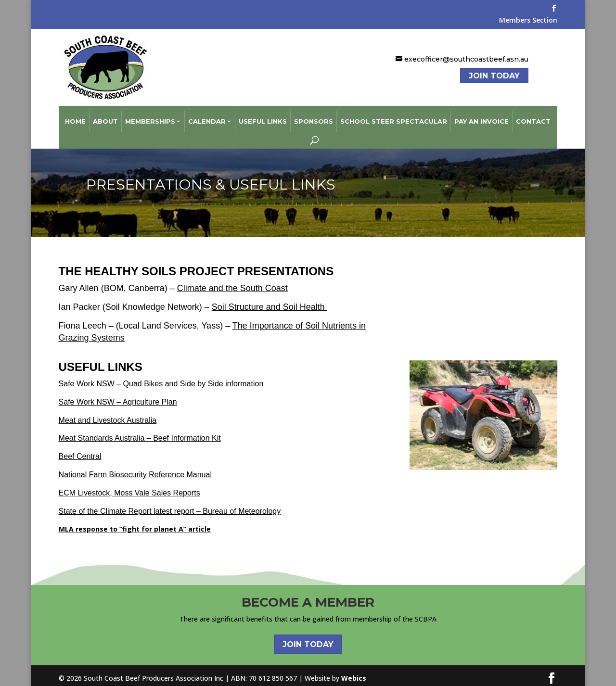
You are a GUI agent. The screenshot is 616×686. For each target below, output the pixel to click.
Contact (533, 116)
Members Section (528, 21)
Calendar (207, 116)
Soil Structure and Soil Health (269, 302)
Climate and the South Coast (232, 283)
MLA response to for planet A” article (135, 524)
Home (75, 116)
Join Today (494, 76)
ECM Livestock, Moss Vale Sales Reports (129, 488)
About (105, 116)
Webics (354, 673)
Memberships (150, 116)
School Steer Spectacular (394, 116)
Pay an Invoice (481, 116)
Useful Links (263, 116)
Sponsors (314, 116)
